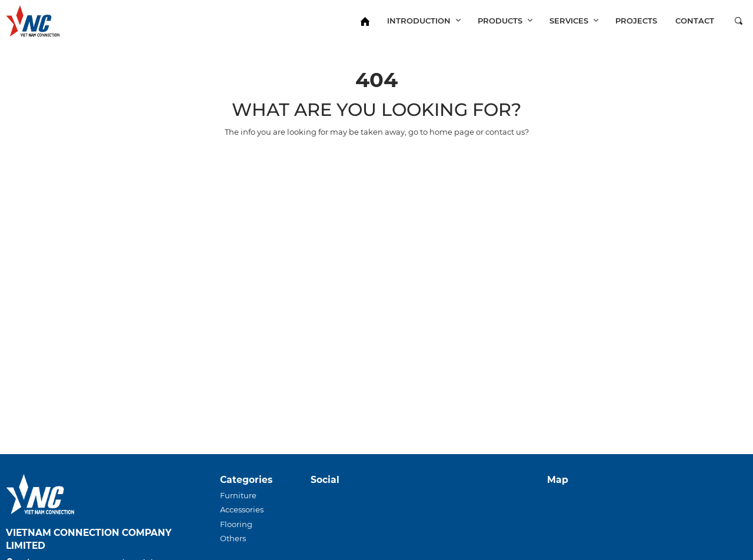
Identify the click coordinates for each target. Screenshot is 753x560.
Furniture (238, 495)
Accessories (242, 509)
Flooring (236, 524)
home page (452, 132)
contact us (505, 132)
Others (233, 538)
